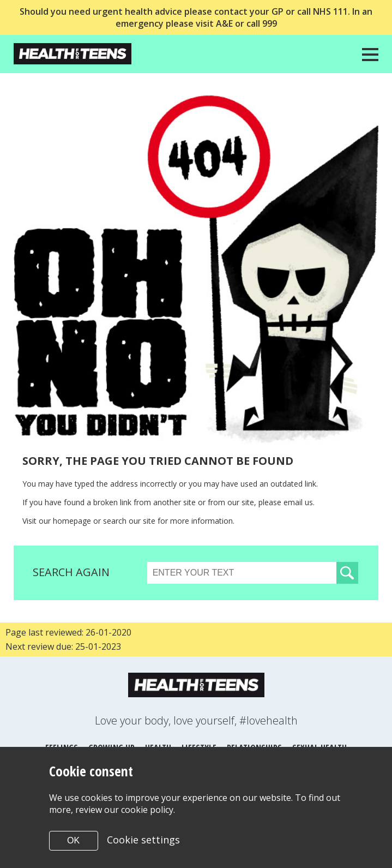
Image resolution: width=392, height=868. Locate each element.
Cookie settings (143, 840)
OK (73, 840)
